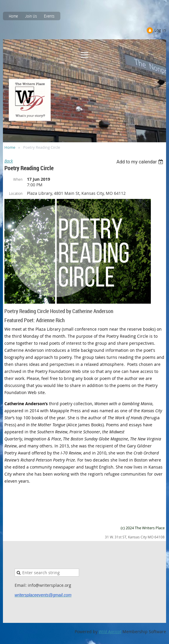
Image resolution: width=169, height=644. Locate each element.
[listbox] (140, 162)
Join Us (31, 16)
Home (13, 16)
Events (49, 16)
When (18, 179)
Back (9, 161)
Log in (160, 30)
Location (16, 193)
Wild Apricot (110, 632)
